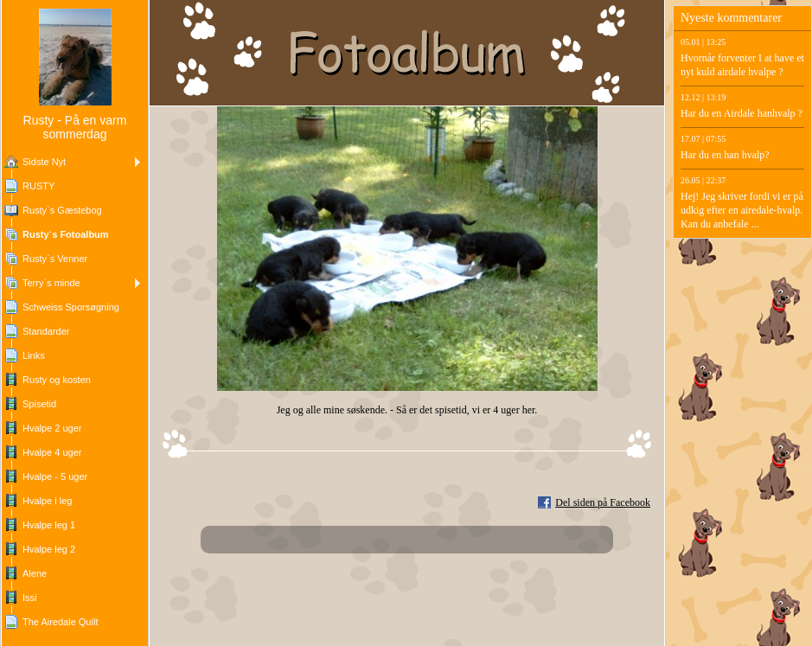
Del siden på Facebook (603, 502)
